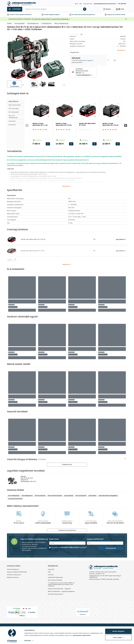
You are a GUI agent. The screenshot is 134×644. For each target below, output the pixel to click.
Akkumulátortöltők (15, 105)
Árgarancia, (111, 15)
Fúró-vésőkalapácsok (27, 496)
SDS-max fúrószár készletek (55, 496)
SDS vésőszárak (14, 112)
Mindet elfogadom (118, 630)
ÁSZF (49, 572)
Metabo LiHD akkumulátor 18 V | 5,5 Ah (33, 239)
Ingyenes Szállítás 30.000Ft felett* (17, 572)
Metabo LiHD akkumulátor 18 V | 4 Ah (33, 251)
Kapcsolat (51, 569)
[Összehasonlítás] (115, 60)
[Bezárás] (126, 19)
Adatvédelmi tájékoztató (55, 577)
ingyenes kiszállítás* (25, 15)
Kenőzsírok (12, 121)
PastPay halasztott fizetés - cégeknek (59, 589)
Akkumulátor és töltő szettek (15, 499)
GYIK (81, 4)
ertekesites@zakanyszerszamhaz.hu (105, 4)
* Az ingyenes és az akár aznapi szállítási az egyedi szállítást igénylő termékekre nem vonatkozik (61, 584)
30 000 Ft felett (14, 15)
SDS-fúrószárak (14, 109)
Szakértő (47, 15)
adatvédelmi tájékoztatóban (70, 547)
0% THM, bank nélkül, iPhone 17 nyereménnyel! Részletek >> (51, 19)
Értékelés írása (67, 465)
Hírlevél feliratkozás (13, 569)
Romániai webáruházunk (56, 594)
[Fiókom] (107, 9)
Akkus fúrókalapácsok (14, 496)
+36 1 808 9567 (122, 4)
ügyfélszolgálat (55, 15)
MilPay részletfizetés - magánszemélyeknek (61, 592)
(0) (81, 34)
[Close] (76, 2)
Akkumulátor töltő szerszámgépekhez (108, 496)
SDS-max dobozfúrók (81, 496)
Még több (66, 186)
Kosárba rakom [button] (48, 144)
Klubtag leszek (111, 548)
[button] (23, 85)
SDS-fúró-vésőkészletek (13, 117)
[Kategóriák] (15, 9)
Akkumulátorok (13, 101)
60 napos (75, 15)
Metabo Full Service (13, 577)
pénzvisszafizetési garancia (86, 15)
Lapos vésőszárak (69, 496)
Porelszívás (12, 125)
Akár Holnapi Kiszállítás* (55, 580)
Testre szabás (119, 637)
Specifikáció (121, 239)
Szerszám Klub (88, 4)
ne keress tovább (120, 15)
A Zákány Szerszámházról (67, 530)
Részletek (28, 640)
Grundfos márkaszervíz (14, 575)
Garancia (51, 575)
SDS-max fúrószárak (40, 496)
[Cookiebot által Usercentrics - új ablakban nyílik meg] (12, 640)
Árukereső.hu (83, 614)
